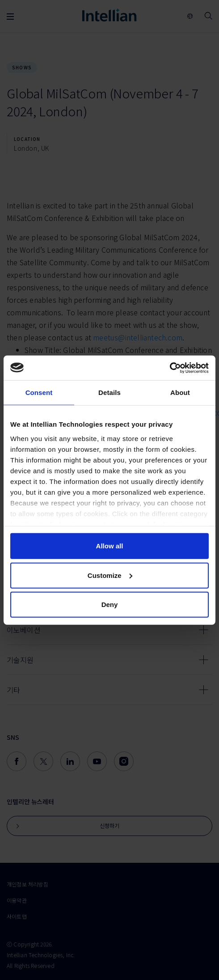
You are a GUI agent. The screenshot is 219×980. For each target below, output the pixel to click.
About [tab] (180, 392)
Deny (110, 605)
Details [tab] (109, 392)
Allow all (110, 546)
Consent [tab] (39, 392)
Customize (110, 575)
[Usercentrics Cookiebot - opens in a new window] (170, 368)
